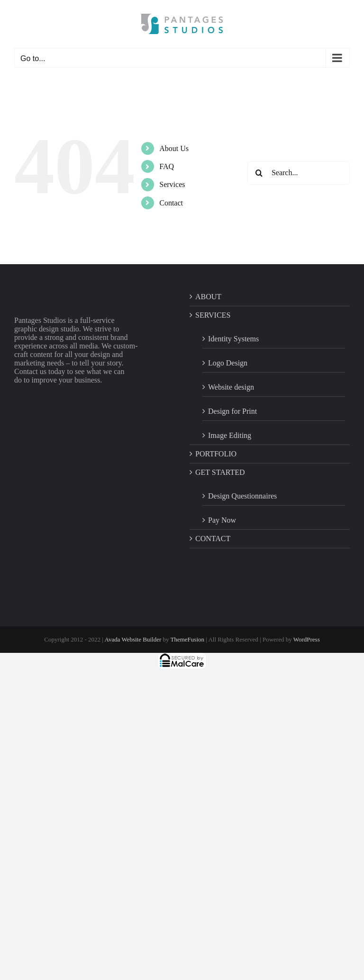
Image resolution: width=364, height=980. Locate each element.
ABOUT (208, 297)
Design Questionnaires (242, 496)
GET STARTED (220, 472)
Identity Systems (233, 339)
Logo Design (228, 363)
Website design (231, 387)
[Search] (259, 173)
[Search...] (299, 173)
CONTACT (213, 539)
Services (172, 184)
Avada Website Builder (133, 639)
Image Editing (230, 435)
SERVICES (213, 315)
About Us (174, 148)
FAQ (167, 166)
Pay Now (222, 520)
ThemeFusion (188, 639)
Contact (171, 203)
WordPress (307, 639)
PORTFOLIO (216, 454)
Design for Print (232, 411)
